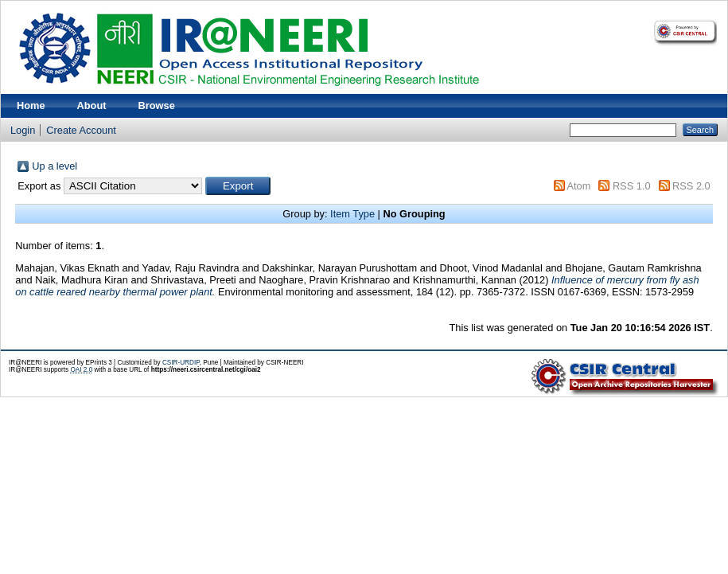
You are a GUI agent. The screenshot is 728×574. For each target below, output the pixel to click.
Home (31, 105)
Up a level (55, 166)
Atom (578, 186)
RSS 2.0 (691, 186)
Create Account (81, 130)
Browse (157, 105)
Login (23, 130)
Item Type (352, 214)
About (92, 105)
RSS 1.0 (632, 186)
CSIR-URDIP (181, 363)
